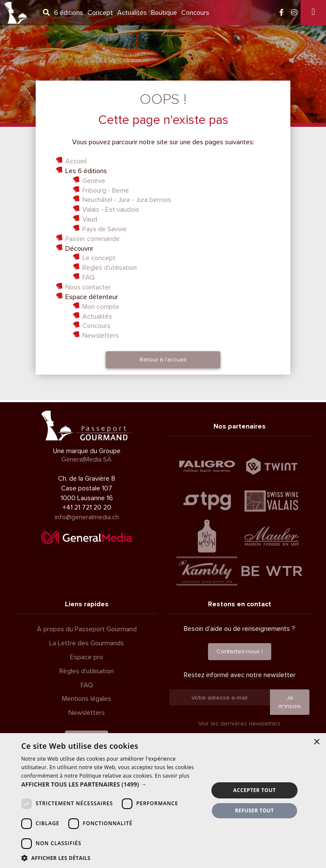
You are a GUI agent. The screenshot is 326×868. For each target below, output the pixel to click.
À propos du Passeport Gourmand (87, 629)
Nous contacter (88, 287)
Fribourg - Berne (106, 190)
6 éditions (69, 13)
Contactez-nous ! (240, 651)
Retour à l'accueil (163, 360)
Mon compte (101, 307)
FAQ (89, 277)
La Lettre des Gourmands (87, 643)
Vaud (90, 219)
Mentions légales (87, 699)
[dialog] (163, 801)
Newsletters (101, 336)
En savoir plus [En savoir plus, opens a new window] (172, 776)
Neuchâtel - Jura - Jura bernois (127, 200)
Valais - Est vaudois (111, 210)
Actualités (132, 13)
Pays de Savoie (105, 229)
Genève (94, 181)
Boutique (164, 13)
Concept (100, 13)
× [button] (316, 742)
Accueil (76, 161)
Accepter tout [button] (254, 790)
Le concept (99, 258)
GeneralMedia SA (87, 459)
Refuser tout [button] (254, 811)
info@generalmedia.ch (87, 517)
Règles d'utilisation (110, 268)
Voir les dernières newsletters (239, 724)
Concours (195, 13)
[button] (112, 784)
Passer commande (93, 239)
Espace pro (87, 657)
